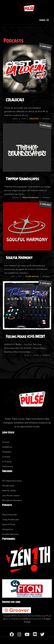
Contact (6, 457)
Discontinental (9, 515)
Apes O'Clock (9, 524)
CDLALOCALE (15, 100)
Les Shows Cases (11, 495)
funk (20, 276)
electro (36, 355)
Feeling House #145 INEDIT (25, 337)
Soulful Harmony (19, 258)
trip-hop (15, 197)
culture (15, 119)
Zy (4, 619)
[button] (44, 20)
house (27, 355)
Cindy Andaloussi (10, 519)
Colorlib (25, 619)
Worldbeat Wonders (12, 500)
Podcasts (7, 452)
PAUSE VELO (8, 486)
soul (13, 276)
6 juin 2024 (45, 47)
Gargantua (7, 529)
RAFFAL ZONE (9, 491)
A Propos (7, 461)
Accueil (6, 442)
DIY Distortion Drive (12, 481)
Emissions (7, 447)
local (24, 119)
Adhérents (7, 466)
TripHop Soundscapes (22, 179)
